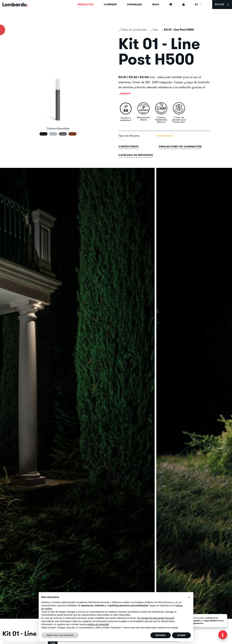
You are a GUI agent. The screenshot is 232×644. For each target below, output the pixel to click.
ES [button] (198, 4)
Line (155, 30)
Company (110, 4)
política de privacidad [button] (98, 624)
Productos (85, 4)
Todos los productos (134, 30)
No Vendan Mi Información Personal (156, 618)
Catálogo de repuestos (136, 155)
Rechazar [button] (161, 635)
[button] (189, 597)
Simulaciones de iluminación (180, 147)
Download (135, 4)
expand (125, 93)
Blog (156, 4)
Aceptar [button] (181, 635)
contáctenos (129, 147)
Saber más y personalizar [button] (60, 635)
